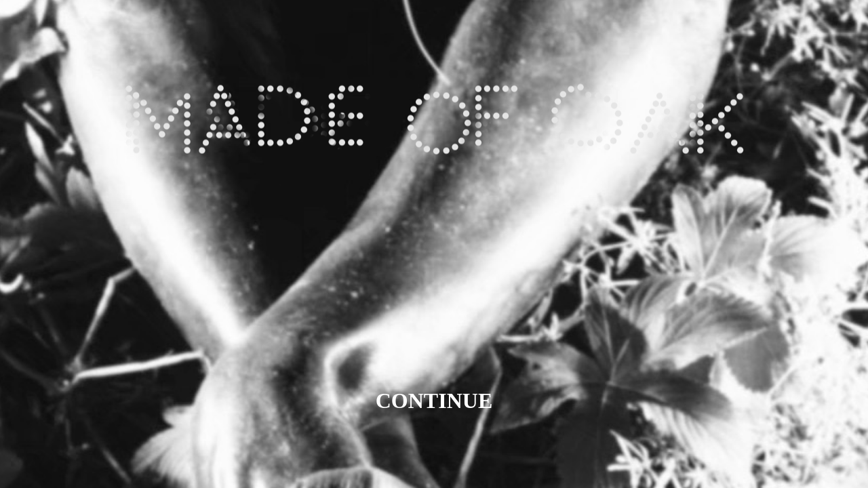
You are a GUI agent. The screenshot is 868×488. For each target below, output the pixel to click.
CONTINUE (434, 401)
